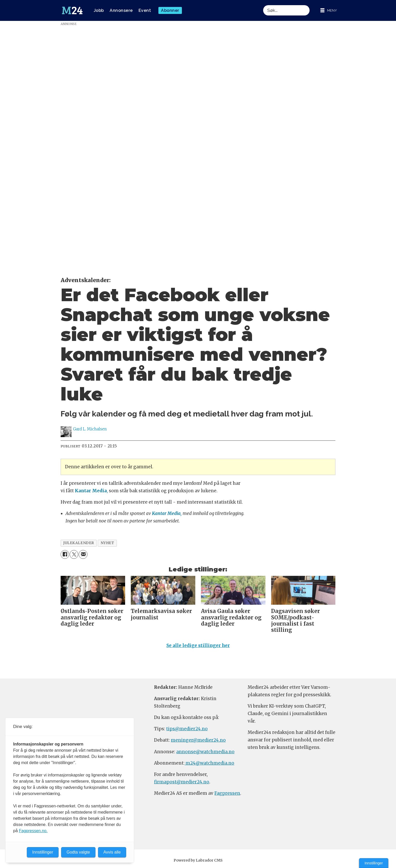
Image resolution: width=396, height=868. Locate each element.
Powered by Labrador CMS (198, 860)
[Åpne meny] (329, 10)
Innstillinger (374, 863)
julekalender (79, 543)
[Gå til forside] (72, 11)
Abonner (170, 10)
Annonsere (121, 10)
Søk (263, 5)
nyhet (107, 543)
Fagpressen (227, 793)
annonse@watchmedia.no (205, 752)
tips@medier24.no (187, 729)
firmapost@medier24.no (182, 782)
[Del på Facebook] (65, 554)
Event (145, 10)
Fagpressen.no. (33, 831)
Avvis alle (112, 852)
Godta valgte (78, 852)
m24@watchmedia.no (209, 763)
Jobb (99, 10)
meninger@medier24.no (198, 740)
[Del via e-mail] (83, 554)
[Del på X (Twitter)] (74, 554)
